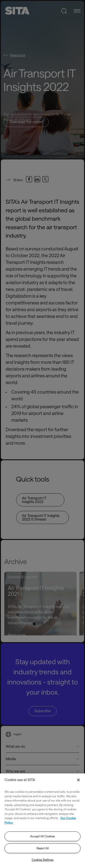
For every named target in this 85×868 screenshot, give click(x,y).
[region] (42, 821)
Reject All (43, 848)
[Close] (78, 780)
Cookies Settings (43, 860)
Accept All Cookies (42, 836)
